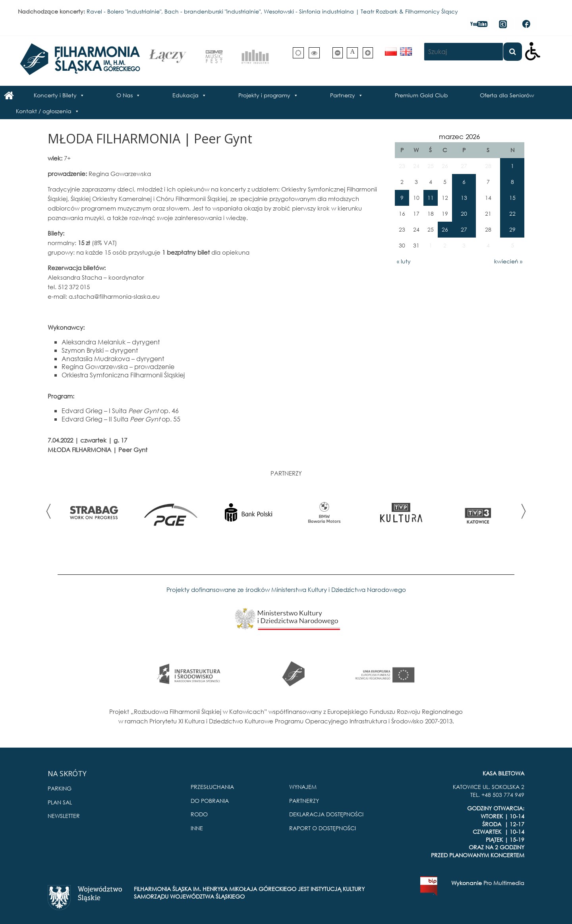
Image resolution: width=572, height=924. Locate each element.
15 (512, 198)
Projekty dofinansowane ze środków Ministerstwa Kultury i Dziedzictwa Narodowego (286, 590)
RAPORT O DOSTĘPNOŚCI (323, 828)
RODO (199, 814)
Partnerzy (343, 95)
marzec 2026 (459, 136)
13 (464, 198)
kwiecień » (508, 261)
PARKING (60, 788)
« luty (404, 261)
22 (512, 214)
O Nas (125, 95)
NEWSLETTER (64, 816)
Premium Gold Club (421, 95)
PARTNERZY (304, 801)
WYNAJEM (303, 787)
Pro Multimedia (504, 883)
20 (464, 214)
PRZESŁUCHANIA (212, 787)
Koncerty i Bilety (55, 95)
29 (512, 229)
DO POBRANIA (210, 801)
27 (464, 229)
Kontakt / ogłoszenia (44, 111)
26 (445, 229)
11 (431, 198)
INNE (197, 828)
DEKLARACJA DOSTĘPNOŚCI (326, 814)
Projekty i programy (264, 95)
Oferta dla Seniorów (507, 95)
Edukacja (186, 95)
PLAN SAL (60, 802)
